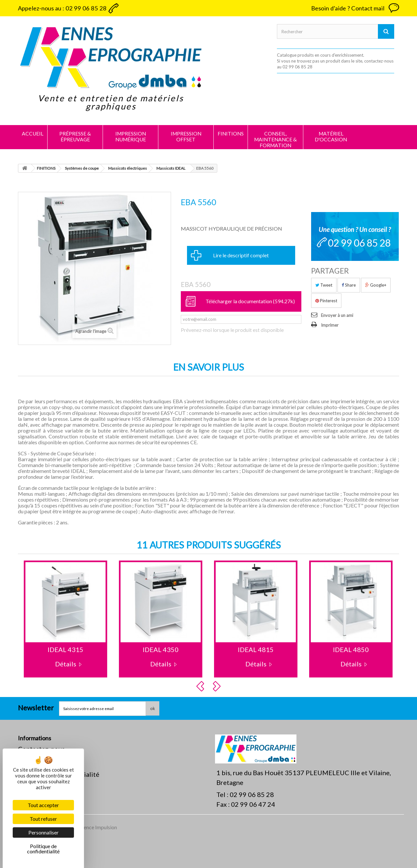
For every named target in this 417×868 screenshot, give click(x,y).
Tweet (324, 285)
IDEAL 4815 (256, 649)
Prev (201, 686)
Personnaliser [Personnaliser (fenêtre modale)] (43, 832)
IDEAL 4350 (161, 649)
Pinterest (326, 301)
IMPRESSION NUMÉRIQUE (131, 136)
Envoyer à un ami (337, 315)
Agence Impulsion (97, 827)
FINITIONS (231, 134)
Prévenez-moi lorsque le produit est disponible (232, 330)
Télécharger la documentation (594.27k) (250, 301)
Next (218, 686)
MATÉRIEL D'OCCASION (331, 136)
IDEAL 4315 (65, 649)
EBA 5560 (196, 284)
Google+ (376, 285)
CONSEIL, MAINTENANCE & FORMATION (275, 139)
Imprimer (330, 325)
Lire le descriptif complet (241, 255)
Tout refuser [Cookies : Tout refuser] (43, 819)
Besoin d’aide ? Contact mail (348, 8)
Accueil (33, 134)
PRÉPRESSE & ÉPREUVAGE (75, 136)
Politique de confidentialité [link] (43, 849)
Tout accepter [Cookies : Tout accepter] (43, 805)
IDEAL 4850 (351, 649)
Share (349, 285)
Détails (66, 664)
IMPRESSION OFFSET (186, 136)
